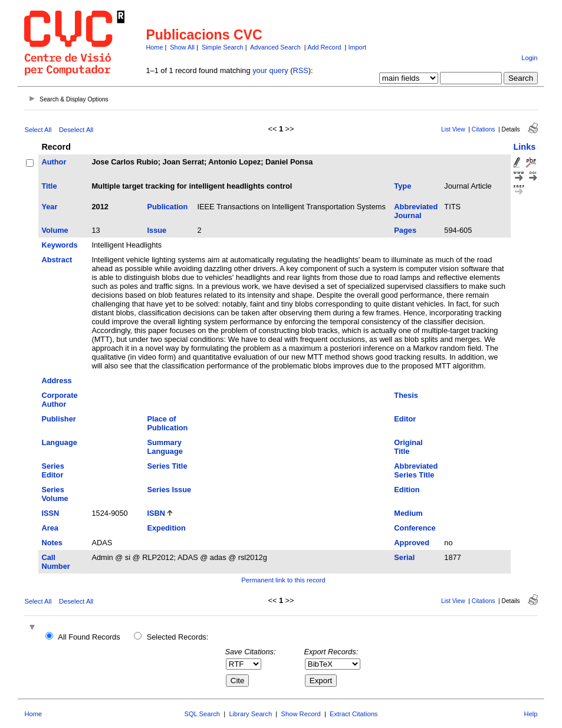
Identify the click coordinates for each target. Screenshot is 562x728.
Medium (408, 513)
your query (270, 70)
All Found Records (89, 637)
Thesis (406, 395)
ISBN (156, 513)
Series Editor (52, 470)
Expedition (166, 528)
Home (154, 47)
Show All (182, 47)
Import (357, 47)
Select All (38, 130)
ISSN (50, 513)
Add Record (324, 47)
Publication (167, 207)
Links (525, 147)
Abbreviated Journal (416, 211)
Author (54, 162)
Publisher (58, 419)
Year (49, 207)
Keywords (59, 245)
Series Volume (55, 494)
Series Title (167, 466)
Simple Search (223, 47)
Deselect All (76, 130)
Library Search (250, 714)
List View (453, 129)
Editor (405, 419)
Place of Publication (167, 423)
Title (49, 186)
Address (56, 381)
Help (531, 714)
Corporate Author (59, 400)
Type (402, 186)
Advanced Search (275, 47)
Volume (55, 230)
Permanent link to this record (283, 580)
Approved (412, 543)
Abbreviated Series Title (416, 470)
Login (529, 58)
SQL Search (203, 714)
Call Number (55, 562)
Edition (407, 490)
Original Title (408, 447)
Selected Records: (178, 637)
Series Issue (169, 490)
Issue (157, 230)
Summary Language (165, 447)
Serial (404, 557)
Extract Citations (354, 714)
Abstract (57, 260)
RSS (300, 70)
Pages (405, 230)
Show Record (301, 714)
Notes (52, 543)
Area (50, 528)
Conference (415, 528)
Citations (484, 129)
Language (59, 442)
